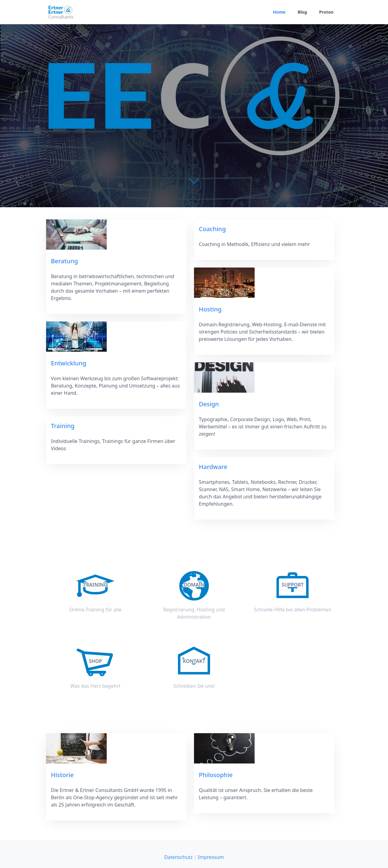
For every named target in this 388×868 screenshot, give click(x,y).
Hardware (213, 467)
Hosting (210, 309)
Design (209, 404)
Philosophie (216, 775)
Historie (62, 775)
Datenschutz (179, 857)
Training (63, 426)
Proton (326, 12)
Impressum (211, 857)
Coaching (212, 229)
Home (279, 12)
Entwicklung (69, 363)
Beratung (64, 261)
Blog (302, 12)
